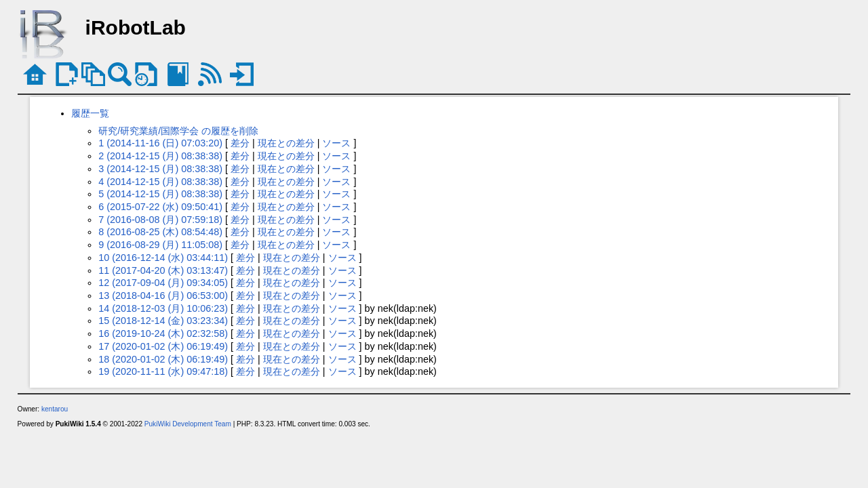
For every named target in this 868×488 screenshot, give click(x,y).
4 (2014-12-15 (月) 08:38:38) (160, 182)
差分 (240, 143)
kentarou (55, 409)
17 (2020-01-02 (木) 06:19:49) (163, 346)
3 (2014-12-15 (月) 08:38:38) (160, 169)
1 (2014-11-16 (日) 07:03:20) (160, 143)
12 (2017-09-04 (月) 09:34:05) (163, 283)
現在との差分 (286, 143)
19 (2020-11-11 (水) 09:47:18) (163, 371)
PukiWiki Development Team (188, 424)
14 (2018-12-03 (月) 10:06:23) (163, 308)
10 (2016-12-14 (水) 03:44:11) (163, 258)
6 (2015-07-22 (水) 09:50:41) (160, 207)
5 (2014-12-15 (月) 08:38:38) (160, 194)
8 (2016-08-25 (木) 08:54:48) (160, 232)
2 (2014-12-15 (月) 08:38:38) (160, 156)
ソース (336, 143)
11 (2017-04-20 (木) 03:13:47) (163, 270)
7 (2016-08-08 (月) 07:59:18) (160, 220)
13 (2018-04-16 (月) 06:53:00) (163, 296)
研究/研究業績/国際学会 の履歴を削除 (178, 131)
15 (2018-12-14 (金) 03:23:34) (163, 321)
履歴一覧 (90, 113)
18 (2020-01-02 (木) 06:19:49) (163, 359)
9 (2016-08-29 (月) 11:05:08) (160, 245)
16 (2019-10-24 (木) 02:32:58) (163, 333)
